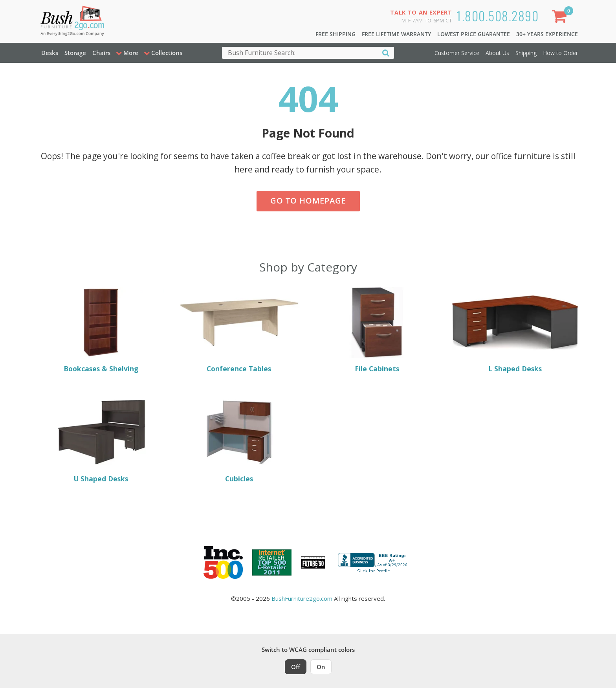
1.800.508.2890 (498, 16)
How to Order (560, 53)
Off (296, 667)
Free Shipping (335, 34)
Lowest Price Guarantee (474, 34)
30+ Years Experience (547, 34)
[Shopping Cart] (561, 18)
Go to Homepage (308, 201)
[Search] (386, 52)
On (321, 667)
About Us (497, 53)
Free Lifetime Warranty (396, 34)
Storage (75, 53)
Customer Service (457, 53)
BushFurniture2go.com (302, 598)
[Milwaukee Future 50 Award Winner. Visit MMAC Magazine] (313, 562)
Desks (50, 53)
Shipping (526, 53)
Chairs (101, 53)
